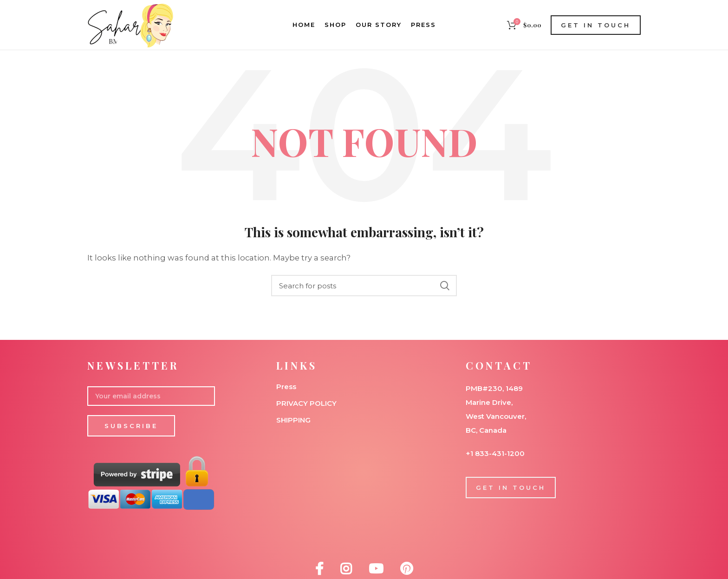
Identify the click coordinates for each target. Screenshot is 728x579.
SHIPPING (293, 420)
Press (286, 387)
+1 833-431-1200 (495, 453)
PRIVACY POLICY (306, 403)
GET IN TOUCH (596, 25)
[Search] (364, 286)
